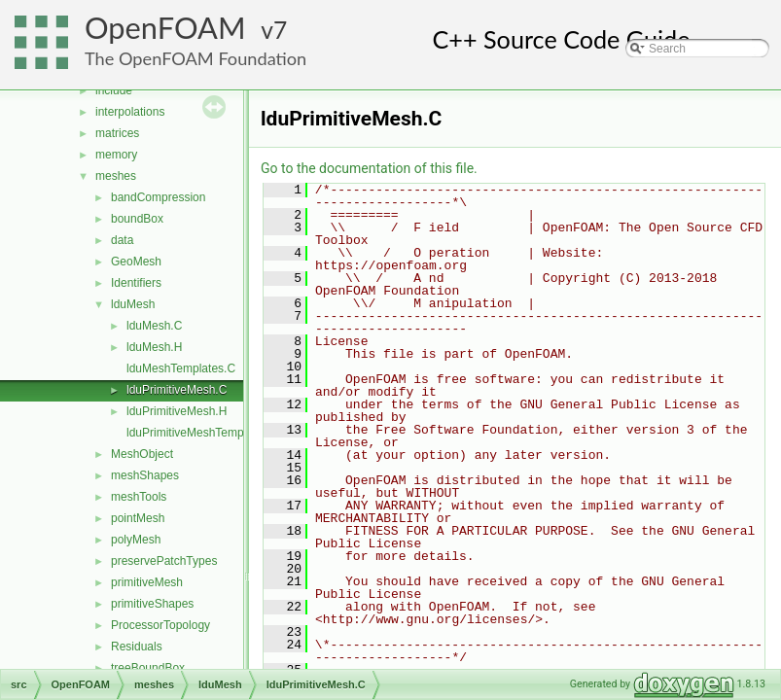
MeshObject (142, 454)
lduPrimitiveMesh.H (177, 411)
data (122, 240)
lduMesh (133, 304)
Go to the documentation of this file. (369, 168)
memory (116, 155)
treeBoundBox (148, 668)
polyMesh (136, 540)
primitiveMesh (147, 582)
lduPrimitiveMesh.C (177, 390)
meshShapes (145, 475)
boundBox (137, 219)
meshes (116, 176)
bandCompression (158, 197)
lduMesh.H (154, 347)
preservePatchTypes (164, 561)
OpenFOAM (165, 28)
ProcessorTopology (160, 625)
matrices (117, 133)
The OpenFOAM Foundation (195, 58)
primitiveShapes (152, 604)
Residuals (137, 647)
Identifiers (136, 283)
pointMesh (138, 518)
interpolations (130, 112)
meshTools (139, 497)
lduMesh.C (154, 326)
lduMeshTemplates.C (181, 368)
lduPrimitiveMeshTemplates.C (203, 433)
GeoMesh (136, 262)
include (114, 90)
